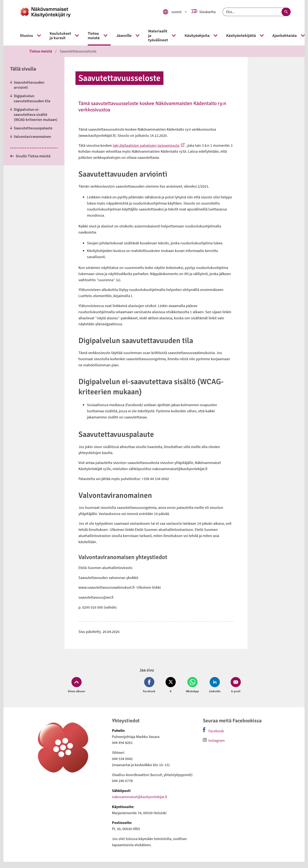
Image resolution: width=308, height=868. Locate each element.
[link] (86, 12)
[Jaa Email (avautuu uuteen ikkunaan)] (235, 685)
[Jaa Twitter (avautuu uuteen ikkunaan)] (171, 685)
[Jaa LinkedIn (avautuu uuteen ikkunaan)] (215, 685)
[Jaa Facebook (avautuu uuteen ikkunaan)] (150, 685)
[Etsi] (257, 12)
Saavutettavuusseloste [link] (78, 51)
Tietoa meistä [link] (41, 51)
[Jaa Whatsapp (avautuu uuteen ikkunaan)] (192, 685)
